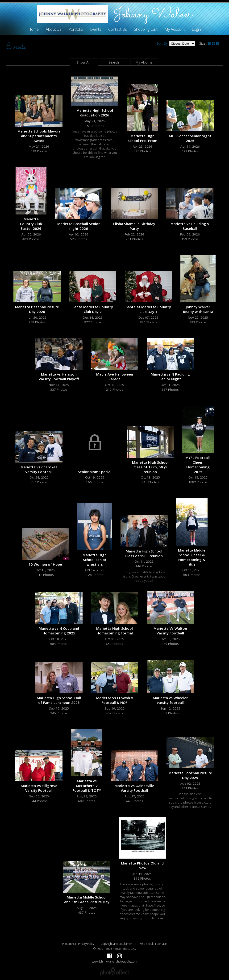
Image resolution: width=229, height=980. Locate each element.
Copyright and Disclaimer (117, 944)
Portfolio (76, 29)
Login (196, 29)
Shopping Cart (146, 29)
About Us (54, 29)
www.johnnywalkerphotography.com (114, 961)
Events (96, 29)
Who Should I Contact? (153, 944)
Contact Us (118, 29)
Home (33, 29)
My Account (175, 29)
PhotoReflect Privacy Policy (78, 944)
